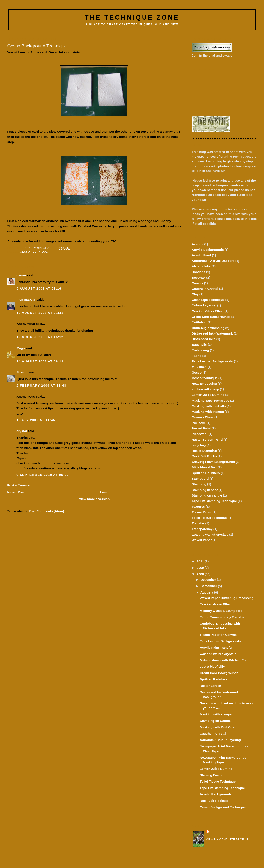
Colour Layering (204, 305)
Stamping (199, 484)
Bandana (199, 272)
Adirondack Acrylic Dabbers (213, 261)
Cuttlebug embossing (208, 328)
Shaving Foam (211, 775)
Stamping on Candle (215, 721)
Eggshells (199, 345)
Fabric (197, 356)
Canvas (197, 283)
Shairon (22, 372)
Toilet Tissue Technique (210, 518)
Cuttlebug (199, 322)
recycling (199, 445)
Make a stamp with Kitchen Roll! (224, 660)
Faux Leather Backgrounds (212, 361)
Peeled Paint (201, 428)
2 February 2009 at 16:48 (41, 385)
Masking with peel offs (209, 406)
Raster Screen (210, 686)
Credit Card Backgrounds (211, 317)
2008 (201, 574)
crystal (22, 431)
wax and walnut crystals (210, 534)
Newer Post (16, 492)
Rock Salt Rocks (204, 456)
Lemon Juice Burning (208, 395)
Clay (195, 294)
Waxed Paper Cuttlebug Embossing (227, 598)
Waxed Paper (202, 540)
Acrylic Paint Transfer (216, 647)
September (209, 586)
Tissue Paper (202, 512)
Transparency (202, 529)
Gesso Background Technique (223, 807)
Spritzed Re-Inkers (206, 473)
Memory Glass (203, 417)
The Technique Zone (132, 17)
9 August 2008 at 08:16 (39, 288)
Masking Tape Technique (211, 400)
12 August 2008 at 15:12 (40, 337)
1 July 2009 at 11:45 (36, 420)
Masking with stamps (208, 412)
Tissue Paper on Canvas (218, 635)
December (209, 580)
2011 (201, 561)
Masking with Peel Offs (217, 727)
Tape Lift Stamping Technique (214, 501)
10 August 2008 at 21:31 (40, 313)
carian (21, 275)
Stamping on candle (207, 495)
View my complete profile (227, 840)
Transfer (198, 523)
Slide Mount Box (204, 467)
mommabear (26, 300)
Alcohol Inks (201, 266)
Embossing (200, 350)
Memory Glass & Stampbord (221, 611)
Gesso (197, 372)
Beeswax (199, 277)
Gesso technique (34, 252)
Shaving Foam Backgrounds (213, 462)
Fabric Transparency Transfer (222, 617)
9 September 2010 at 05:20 (43, 475)
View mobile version (94, 499)
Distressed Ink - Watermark (212, 333)
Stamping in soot (205, 490)
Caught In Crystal (205, 289)
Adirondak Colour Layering (220, 740)
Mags (21, 348)
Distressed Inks (204, 339)
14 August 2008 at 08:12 (40, 361)
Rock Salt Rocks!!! (214, 801)
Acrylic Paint (202, 255)
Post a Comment (20, 485)
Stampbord (200, 478)
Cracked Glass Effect (208, 311)
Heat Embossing (204, 384)
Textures (198, 507)
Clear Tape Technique (208, 300)
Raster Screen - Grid (207, 439)
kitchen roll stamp (205, 389)
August (206, 592)
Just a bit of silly (212, 666)
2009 (201, 568)
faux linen (199, 367)
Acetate (198, 244)
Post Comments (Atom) (46, 511)
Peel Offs (199, 423)
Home (103, 492)
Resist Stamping (204, 451)
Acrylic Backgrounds (208, 250)
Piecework (200, 434)
